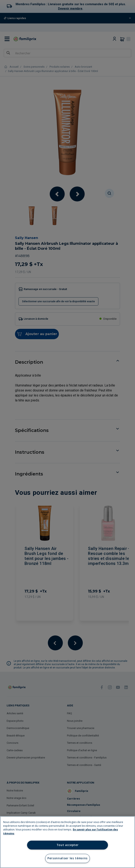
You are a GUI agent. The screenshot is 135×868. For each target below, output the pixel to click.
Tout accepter (68, 845)
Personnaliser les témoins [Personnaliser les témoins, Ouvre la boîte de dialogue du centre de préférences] (67, 858)
